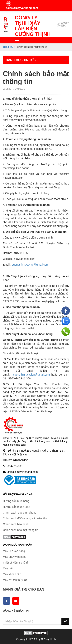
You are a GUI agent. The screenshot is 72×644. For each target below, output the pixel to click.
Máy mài (8, 568)
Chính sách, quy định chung (20, 513)
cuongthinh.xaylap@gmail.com (30, 265)
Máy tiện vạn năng (14, 551)
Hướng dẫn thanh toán (16, 507)
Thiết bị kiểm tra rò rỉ (15, 563)
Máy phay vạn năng (15, 557)
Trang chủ (8, 47)
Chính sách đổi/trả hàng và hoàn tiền (25, 518)
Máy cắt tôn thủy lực (15, 580)
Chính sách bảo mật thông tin (20, 530)
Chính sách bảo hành (16, 524)
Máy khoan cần (12, 574)
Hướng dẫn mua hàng (16, 501)
